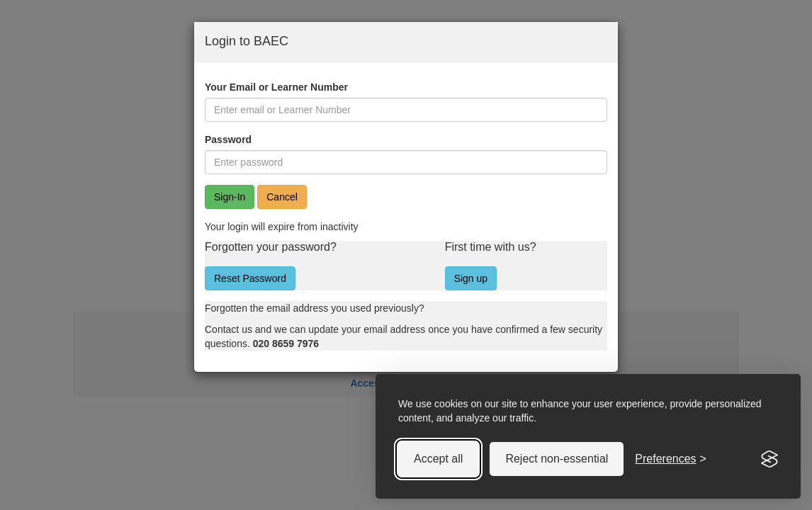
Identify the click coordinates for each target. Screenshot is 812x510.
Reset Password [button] (250, 278)
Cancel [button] (282, 197)
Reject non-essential (557, 459)
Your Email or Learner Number (276, 87)
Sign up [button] (471, 278)
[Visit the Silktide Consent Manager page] (769, 459)
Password (228, 140)
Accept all (438, 459)
